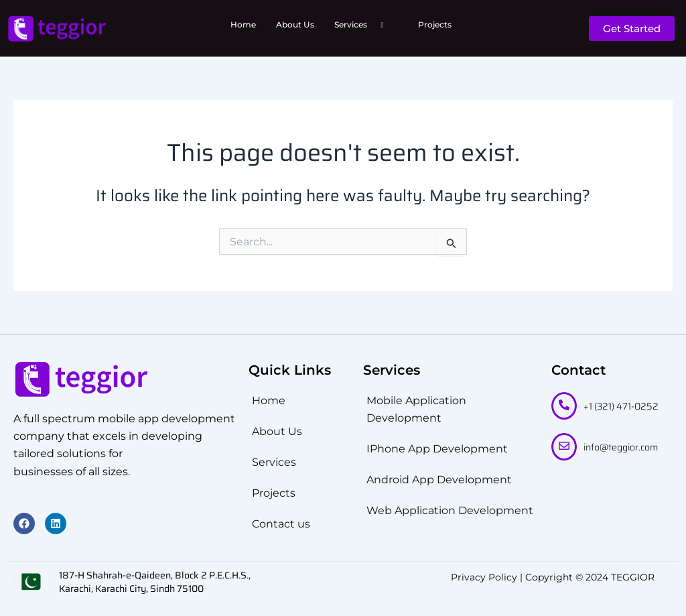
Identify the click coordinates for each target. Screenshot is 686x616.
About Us (295, 24)
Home (243, 24)
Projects (435, 24)
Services (364, 25)
